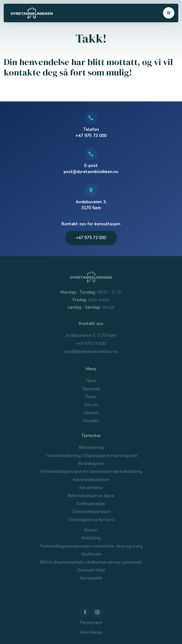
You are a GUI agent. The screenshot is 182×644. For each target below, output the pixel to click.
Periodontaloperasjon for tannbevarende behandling (91, 471)
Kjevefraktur (91, 488)
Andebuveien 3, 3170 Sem (91, 335)
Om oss (91, 405)
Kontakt (91, 421)
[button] (169, 13)
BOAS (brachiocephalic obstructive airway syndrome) (91, 562)
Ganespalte (91, 578)
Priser (91, 397)
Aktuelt (91, 413)
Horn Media (91, 632)
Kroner (91, 530)
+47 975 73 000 (91, 238)
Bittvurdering (91, 448)
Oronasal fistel (91, 570)
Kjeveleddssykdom (91, 480)
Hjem (91, 381)
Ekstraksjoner (91, 464)
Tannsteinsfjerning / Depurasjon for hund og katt (91, 456)
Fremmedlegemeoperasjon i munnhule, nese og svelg (91, 546)
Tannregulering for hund (91, 520)
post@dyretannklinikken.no (91, 352)
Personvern (91, 623)
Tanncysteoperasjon (91, 512)
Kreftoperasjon (91, 504)
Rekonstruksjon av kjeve (91, 496)
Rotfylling (91, 538)
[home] (30, 13)
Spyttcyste (91, 554)
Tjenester (91, 389)
